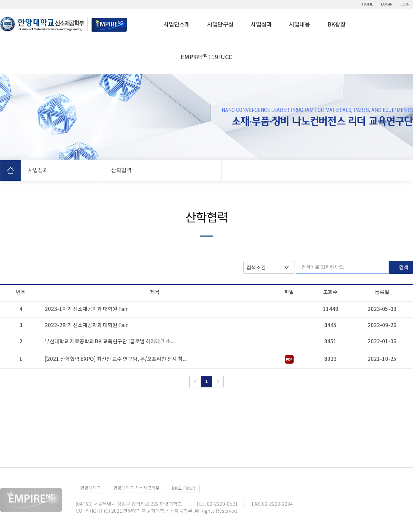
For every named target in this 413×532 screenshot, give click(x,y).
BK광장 (336, 25)
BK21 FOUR (184, 488)
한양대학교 (91, 488)
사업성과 (261, 25)
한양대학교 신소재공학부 (136, 488)
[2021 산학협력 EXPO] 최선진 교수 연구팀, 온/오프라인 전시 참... (116, 359)
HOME (368, 4)
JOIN (405, 4)
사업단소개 (177, 25)
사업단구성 (220, 25)
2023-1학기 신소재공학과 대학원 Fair (86, 309)
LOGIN (387, 4)
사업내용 (300, 25)
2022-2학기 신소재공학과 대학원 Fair (86, 326)
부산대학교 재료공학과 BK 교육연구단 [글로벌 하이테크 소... (110, 342)
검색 (404, 267)
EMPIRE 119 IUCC (206, 57)
